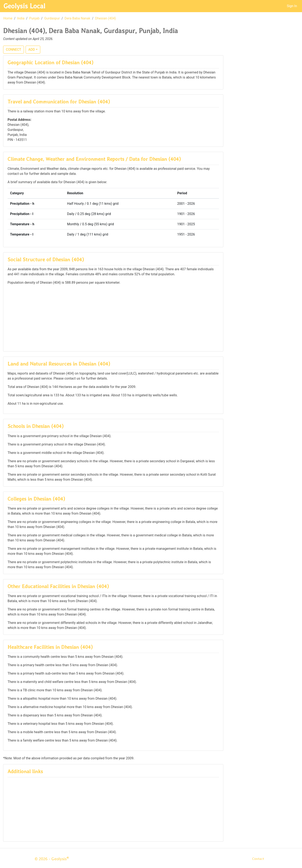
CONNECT (14, 50)
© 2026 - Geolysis (52, 859)
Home (8, 18)
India (21, 18)
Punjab (34, 18)
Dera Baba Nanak (77, 18)
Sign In (292, 6)
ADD (32, 50)
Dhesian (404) (105, 18)
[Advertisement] (113, 318)
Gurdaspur (52, 18)
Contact (258, 859)
